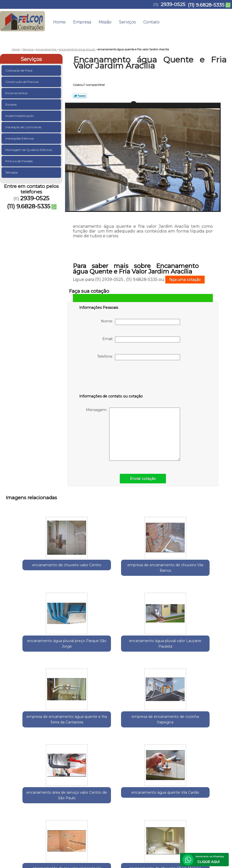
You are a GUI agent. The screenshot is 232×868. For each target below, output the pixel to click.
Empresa (82, 22)
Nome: (140, 322)
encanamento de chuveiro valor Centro (42, 565)
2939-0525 (173, 4)
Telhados (12, 172)
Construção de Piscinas (22, 82)
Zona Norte (100, 763)
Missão (105, 22)
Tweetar (80, 96)
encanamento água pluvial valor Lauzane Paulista (190, 565)
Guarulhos (34, 763)
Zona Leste (79, 763)
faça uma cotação (185, 280)
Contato (151, 22)
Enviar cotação (143, 479)
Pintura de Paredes (19, 161)
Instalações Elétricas (20, 138)
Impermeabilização (20, 116)
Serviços (127, 22)
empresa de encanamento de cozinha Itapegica (92, 648)
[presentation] (111, 378)
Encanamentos (17, 93)
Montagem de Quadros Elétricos (29, 150)
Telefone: (139, 357)
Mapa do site (215, 809)
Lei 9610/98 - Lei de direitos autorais (148, 793)
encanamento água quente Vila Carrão (190, 648)
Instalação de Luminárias (24, 127)
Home (59, 22)
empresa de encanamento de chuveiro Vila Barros (91, 568)
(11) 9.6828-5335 (206, 5)
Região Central (56, 763)
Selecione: (15, 763)
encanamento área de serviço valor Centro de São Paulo (141, 650)
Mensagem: (133, 434)
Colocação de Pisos (19, 70)
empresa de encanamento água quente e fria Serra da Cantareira (42, 650)
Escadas (11, 104)
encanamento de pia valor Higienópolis (91, 729)
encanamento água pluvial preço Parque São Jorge (141, 565)
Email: (141, 340)
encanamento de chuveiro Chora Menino (141, 729)
